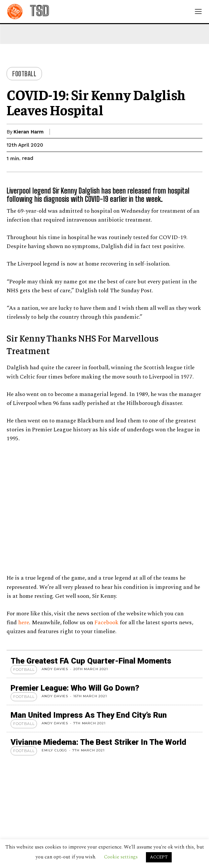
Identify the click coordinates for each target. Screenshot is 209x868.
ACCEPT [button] (159, 857)
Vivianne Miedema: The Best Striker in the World (98, 742)
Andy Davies (55, 669)
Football (24, 74)
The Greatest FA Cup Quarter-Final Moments (91, 661)
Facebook (106, 623)
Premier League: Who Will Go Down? (75, 688)
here (24, 623)
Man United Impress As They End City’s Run (89, 715)
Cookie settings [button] (121, 857)
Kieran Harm (29, 132)
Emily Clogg (54, 750)
